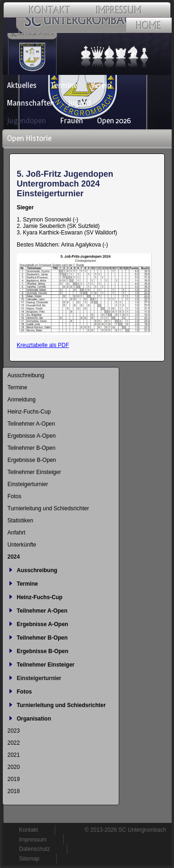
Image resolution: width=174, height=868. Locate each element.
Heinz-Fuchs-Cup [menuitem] (29, 412)
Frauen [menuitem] (71, 120)
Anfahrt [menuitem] (16, 533)
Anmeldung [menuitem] (22, 400)
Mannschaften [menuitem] (31, 103)
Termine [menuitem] (64, 85)
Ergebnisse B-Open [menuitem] (32, 460)
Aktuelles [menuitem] (22, 85)
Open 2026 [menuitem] (114, 120)
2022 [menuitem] (14, 743)
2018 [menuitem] (14, 791)
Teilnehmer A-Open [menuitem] (31, 424)
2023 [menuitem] (14, 731)
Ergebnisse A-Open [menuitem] (32, 436)
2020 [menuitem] (14, 767)
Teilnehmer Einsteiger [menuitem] (34, 472)
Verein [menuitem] (101, 85)
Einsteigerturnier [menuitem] (28, 484)
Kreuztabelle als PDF (43, 345)
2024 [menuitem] (14, 557)
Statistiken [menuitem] (20, 521)
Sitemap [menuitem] (29, 859)
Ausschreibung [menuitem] (26, 375)
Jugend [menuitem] (80, 103)
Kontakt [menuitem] (29, 830)
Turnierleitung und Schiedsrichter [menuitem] (48, 508)
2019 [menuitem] (14, 779)
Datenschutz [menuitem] (35, 849)
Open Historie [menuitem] (29, 138)
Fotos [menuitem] (14, 496)
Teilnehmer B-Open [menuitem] (31, 448)
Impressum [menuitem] (33, 840)
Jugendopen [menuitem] (26, 120)
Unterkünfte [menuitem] (22, 545)
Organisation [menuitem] (34, 719)
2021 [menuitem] (14, 755)
